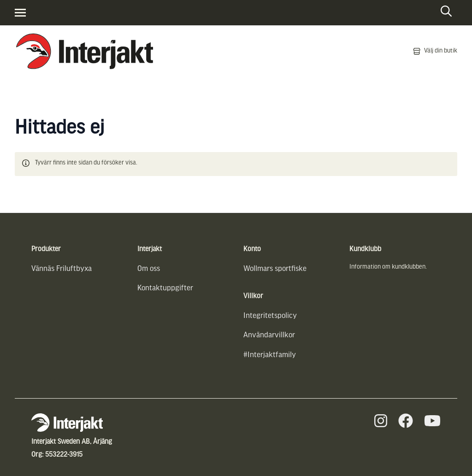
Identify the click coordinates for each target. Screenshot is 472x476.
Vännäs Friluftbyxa (62, 269)
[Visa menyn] (20, 13)
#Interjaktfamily (270, 355)
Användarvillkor (269, 335)
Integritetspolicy (270, 316)
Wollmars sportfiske (275, 269)
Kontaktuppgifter (165, 288)
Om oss (149, 269)
